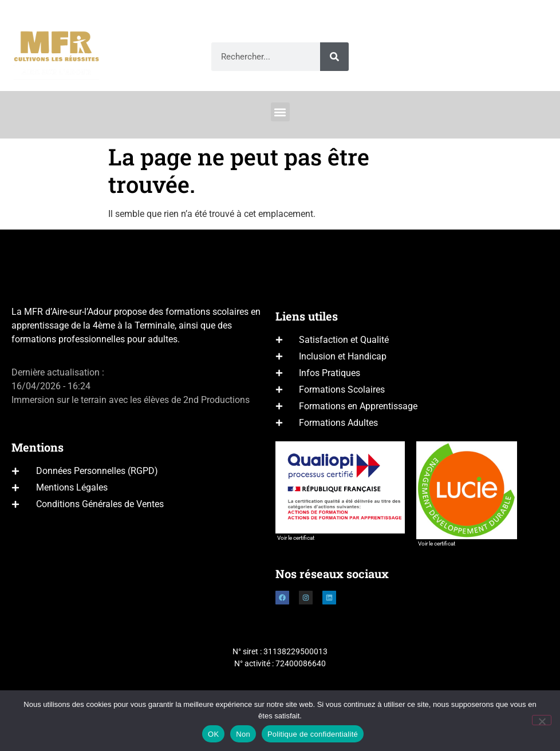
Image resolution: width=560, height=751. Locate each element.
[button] (280, 112)
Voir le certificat (296, 538)
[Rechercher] (334, 57)
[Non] (542, 720)
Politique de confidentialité (313, 734)
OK (213, 734)
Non (243, 734)
